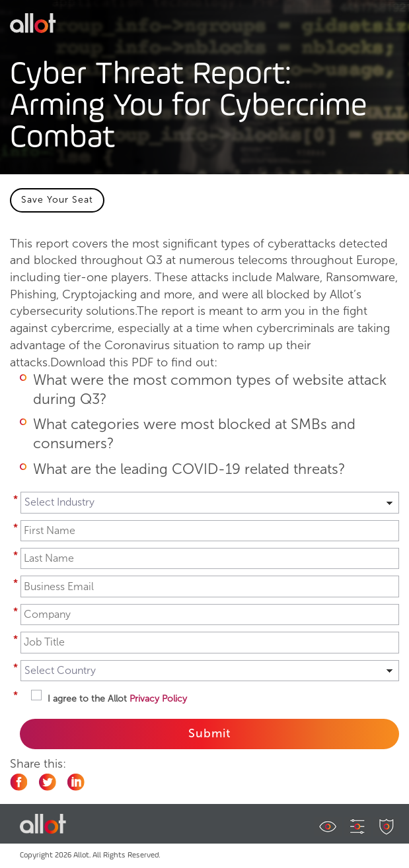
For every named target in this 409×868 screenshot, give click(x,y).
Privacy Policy (158, 699)
